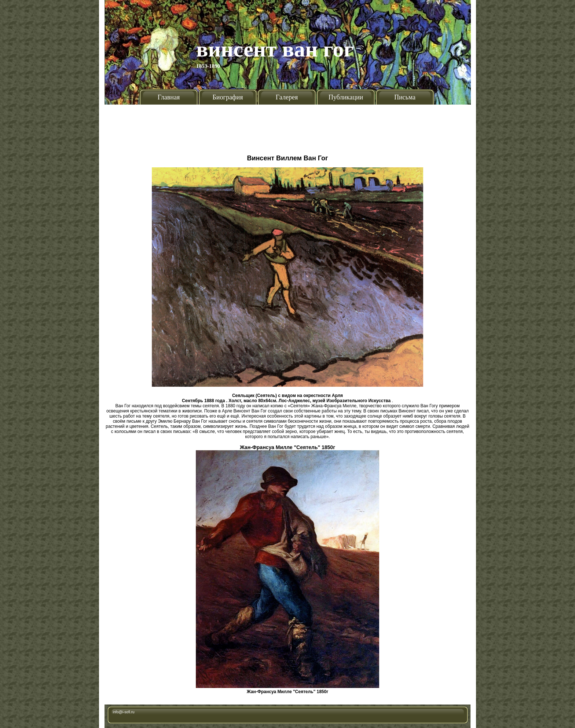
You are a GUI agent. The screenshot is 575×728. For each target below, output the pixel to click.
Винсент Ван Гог (275, 49)
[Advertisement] (287, 127)
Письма (405, 97)
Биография (228, 97)
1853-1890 (208, 66)
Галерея (287, 97)
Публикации (346, 97)
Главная (169, 97)
